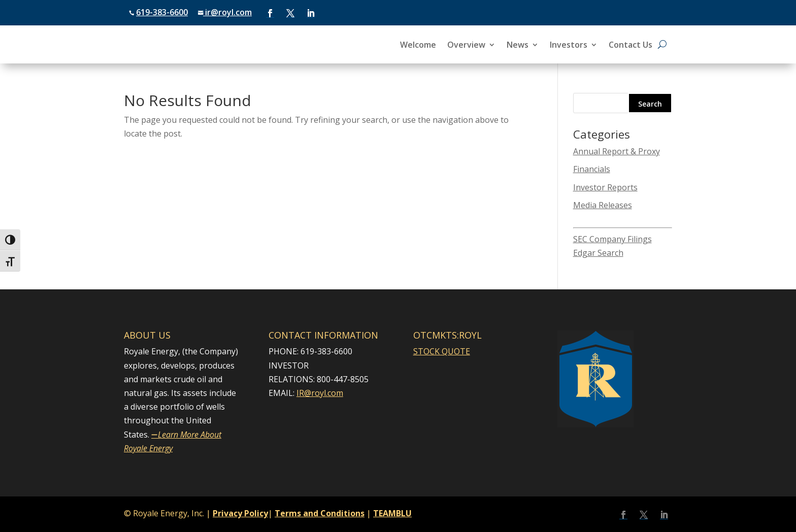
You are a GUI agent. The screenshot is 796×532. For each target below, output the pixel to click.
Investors (569, 46)
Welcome (418, 46)
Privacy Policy (240, 513)
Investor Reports (605, 187)
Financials (592, 169)
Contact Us (631, 46)
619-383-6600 (162, 12)
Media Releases (603, 205)
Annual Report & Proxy (617, 151)
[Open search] (662, 45)
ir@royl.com (227, 12)
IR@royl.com (320, 393)
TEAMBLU (392, 513)
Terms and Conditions (320, 513)
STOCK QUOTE (442, 351)
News (518, 46)
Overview (466, 46)
